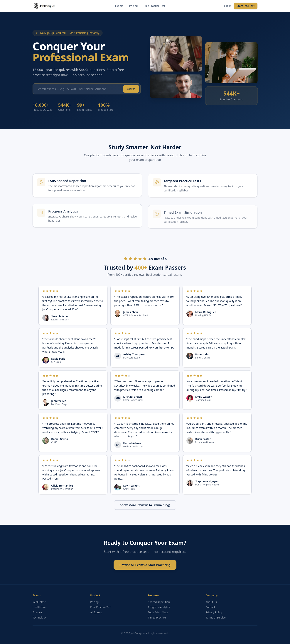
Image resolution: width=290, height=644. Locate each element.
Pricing (133, 6)
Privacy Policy (214, 612)
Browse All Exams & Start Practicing (145, 565)
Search (131, 90)
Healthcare (39, 607)
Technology (39, 617)
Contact (210, 607)
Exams (119, 6)
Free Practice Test (154, 6)
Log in (228, 6)
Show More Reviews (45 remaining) (145, 505)
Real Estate (39, 602)
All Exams (96, 612)
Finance (37, 612)
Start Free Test (246, 6)
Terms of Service (216, 617)
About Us (211, 602)
